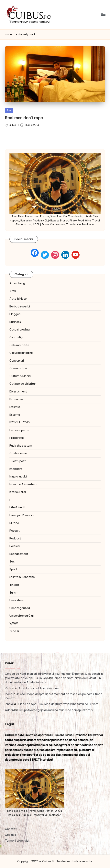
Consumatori (18, 368)
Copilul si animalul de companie (38, 688)
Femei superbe (19, 430)
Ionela (9, 704)
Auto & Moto (18, 299)
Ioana (9, 694)
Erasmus (15, 407)
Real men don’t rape (24, 118)
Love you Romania (22, 515)
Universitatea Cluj (22, 616)
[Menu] (103, 15)
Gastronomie (18, 453)
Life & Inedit (17, 507)
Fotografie (17, 438)
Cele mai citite (19, 345)
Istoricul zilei (18, 492)
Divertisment (18, 391)
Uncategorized (20, 608)
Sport (13, 569)
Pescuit (15, 531)
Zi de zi (14, 631)
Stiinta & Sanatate (22, 577)
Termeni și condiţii (17, 841)
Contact (11, 829)
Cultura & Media (20, 376)
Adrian (9, 710)
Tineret (14, 585)
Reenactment (19, 554)
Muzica (14, 523)
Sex (9, 110)
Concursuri (17, 361)
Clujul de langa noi (21, 353)
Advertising (17, 283)
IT (11, 500)
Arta (13, 291)
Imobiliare (16, 469)
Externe (15, 415)
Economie (16, 399)
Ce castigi (16, 337)
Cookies (10, 835)
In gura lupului (18, 477)
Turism (14, 593)
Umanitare (16, 600)
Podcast (15, 538)
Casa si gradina (20, 330)
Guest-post (18, 461)
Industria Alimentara (23, 484)
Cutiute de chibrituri (23, 384)
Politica (15, 546)
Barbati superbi (20, 306)
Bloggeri (15, 314)
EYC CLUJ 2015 (20, 422)
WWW (14, 623)
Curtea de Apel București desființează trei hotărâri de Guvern (57, 704)
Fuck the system (21, 446)
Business (15, 322)
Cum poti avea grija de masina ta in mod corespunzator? (55, 710)
